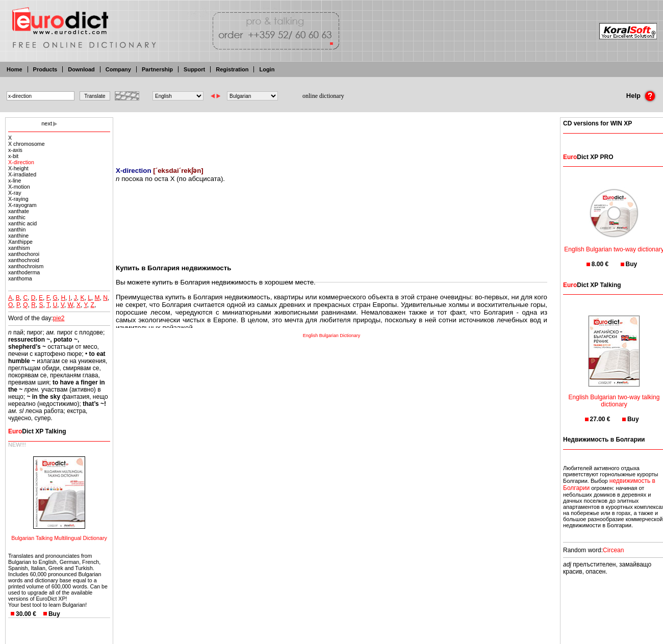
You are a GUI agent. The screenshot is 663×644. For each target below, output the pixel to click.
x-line (15, 181)
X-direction (21, 162)
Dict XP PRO (588, 157)
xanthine (18, 236)
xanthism (19, 248)
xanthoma (20, 278)
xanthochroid (24, 260)
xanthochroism (26, 266)
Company (118, 69)
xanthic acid (22, 223)
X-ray (15, 193)
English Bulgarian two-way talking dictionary (614, 394)
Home (15, 69)
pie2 (59, 318)
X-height (18, 168)
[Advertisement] (331, 135)
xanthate (19, 211)
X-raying (18, 199)
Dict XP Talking (37, 431)
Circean (613, 550)
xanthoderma (24, 272)
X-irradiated (22, 174)
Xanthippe (20, 242)
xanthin (17, 229)
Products (45, 69)
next (47, 123)
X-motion (19, 187)
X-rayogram (22, 205)
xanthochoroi (24, 254)
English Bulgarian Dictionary (332, 336)
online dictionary (323, 96)
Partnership (157, 69)
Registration (232, 69)
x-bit (13, 156)
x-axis (15, 150)
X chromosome (27, 144)
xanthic (17, 217)
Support (194, 69)
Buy (54, 614)
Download (81, 69)
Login (267, 69)
